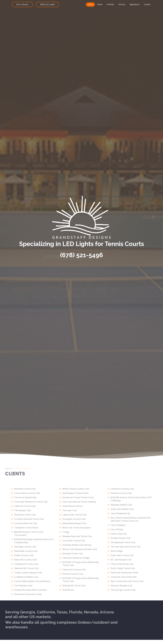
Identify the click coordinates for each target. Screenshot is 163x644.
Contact (147, 4)
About (100, 4)
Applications (135, 4)
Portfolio (110, 4)
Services (122, 4)
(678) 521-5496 (47, 4)
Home (90, 4)
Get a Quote (22, 4)
